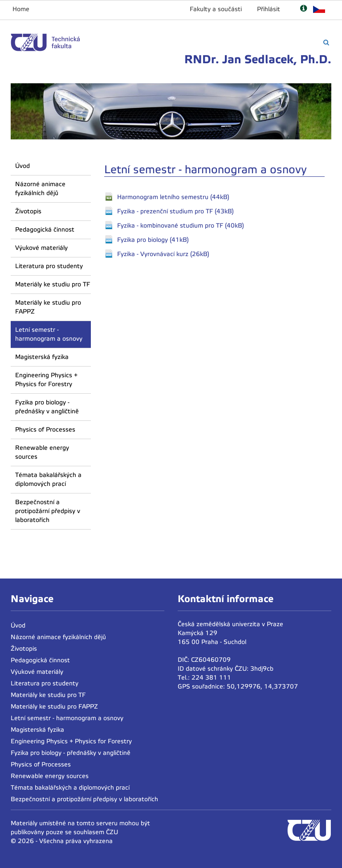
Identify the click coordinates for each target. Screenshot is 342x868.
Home (21, 9)
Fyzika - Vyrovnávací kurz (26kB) (163, 254)
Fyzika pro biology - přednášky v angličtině (47, 407)
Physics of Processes (45, 430)
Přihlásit (269, 9)
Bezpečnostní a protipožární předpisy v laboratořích (48, 511)
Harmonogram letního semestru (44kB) (173, 197)
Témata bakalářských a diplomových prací (48, 479)
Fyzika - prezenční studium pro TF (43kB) (175, 211)
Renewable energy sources (42, 452)
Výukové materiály (41, 248)
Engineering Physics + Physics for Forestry (46, 380)
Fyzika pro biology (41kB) (153, 240)
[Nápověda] (303, 9)
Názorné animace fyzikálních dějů (40, 189)
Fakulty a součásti (216, 9)
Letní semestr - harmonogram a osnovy (49, 334)
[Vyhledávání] (326, 43)
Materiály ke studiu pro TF (53, 284)
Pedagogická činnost (45, 230)
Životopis (28, 211)
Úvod (22, 166)
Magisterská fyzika (42, 357)
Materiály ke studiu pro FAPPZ (48, 307)
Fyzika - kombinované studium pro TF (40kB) (181, 226)
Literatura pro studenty (49, 266)
